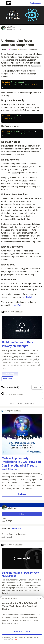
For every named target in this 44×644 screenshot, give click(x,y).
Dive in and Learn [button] (22, 631)
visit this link (27, 297)
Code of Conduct (16, 404)
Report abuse (29, 404)
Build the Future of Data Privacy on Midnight (18, 344)
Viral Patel (11, 27)
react (5, 49)
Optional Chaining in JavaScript (22, 536)
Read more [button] (22, 494)
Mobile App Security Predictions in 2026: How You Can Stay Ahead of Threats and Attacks (21, 464)
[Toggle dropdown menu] (41, 312)
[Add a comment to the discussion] (24, 396)
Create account (35, 3)
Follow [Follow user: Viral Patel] (22, 514)
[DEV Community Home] (9, 3)
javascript (23, 49)
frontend (13, 49)
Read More (7, 379)
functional (33, 49)
